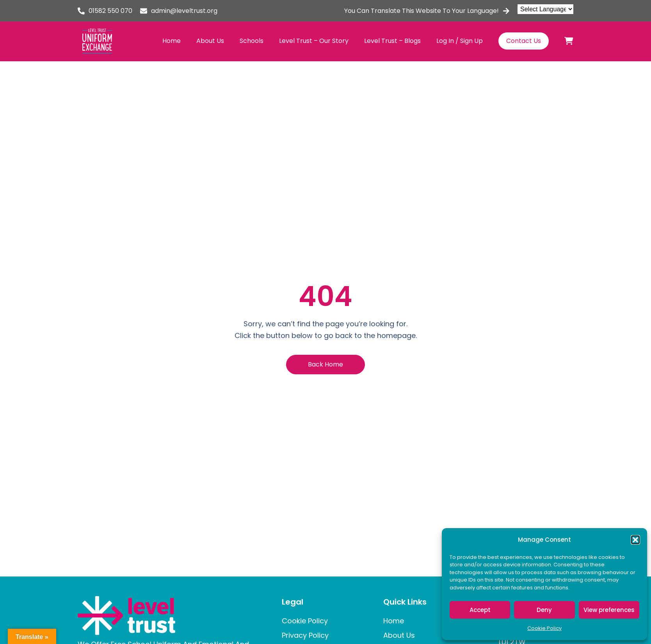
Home (172, 41)
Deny (544, 610)
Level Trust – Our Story (314, 41)
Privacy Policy (305, 635)
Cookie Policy (544, 628)
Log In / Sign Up (460, 41)
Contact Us (524, 41)
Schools (252, 41)
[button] (635, 540)
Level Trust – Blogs (392, 41)
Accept (480, 610)
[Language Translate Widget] (545, 9)
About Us (210, 41)
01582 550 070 (110, 11)
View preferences (609, 610)
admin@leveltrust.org (184, 11)
